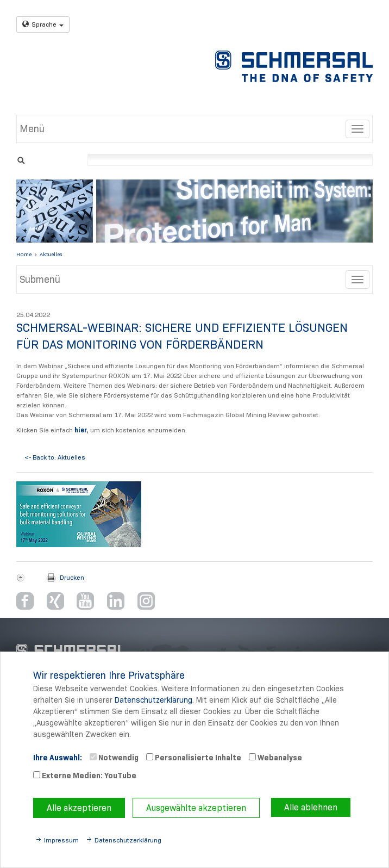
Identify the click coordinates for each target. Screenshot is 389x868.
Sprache (43, 24)
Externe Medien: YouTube (85, 776)
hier (80, 430)
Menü (32, 129)
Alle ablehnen (311, 807)
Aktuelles (51, 254)
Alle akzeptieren (79, 808)
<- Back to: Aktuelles (55, 457)
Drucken (72, 577)
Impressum (61, 840)
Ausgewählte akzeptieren (196, 808)
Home (24, 254)
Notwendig (114, 758)
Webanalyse (275, 758)
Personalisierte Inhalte (194, 758)
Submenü (40, 280)
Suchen (21, 159)
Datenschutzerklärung (153, 700)
